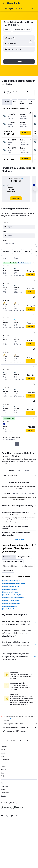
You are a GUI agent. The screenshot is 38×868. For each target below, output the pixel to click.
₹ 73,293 (12, 25)
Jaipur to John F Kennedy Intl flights (14, 584)
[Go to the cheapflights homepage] (14, 3)
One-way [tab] (31, 102)
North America (18, 739)
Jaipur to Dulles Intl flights (11, 586)
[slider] (36, 246)
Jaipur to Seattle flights (10, 589)
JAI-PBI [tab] (27, 471)
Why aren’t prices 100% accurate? (20, 731)
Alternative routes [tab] (9, 557)
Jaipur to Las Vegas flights (11, 600)
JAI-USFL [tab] (7, 493)
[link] (16, 198)
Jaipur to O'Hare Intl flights (11, 581)
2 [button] (21, 444)
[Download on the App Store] (19, 807)
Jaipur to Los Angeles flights (11, 603)
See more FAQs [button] (19, 539)
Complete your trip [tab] (24, 557)
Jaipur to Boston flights (10, 609)
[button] (3, 3)
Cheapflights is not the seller (20, 724)
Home (10, 739)
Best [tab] (14, 101)
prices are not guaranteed (10, 718)
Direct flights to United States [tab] (13, 561)
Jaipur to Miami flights (9, 606)
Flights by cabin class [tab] (10, 566)
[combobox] (8, 30)
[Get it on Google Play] (6, 807)
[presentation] (18, 25)
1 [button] (17, 444)
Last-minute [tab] (21, 102)
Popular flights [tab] (8, 571)
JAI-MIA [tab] (11, 471)
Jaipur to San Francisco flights (12, 595)
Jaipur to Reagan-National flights (13, 598)
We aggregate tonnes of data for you (20, 727)
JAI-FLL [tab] (19, 471)
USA (26, 739)
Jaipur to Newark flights (10, 592)
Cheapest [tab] (6, 101)
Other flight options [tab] (27, 566)
